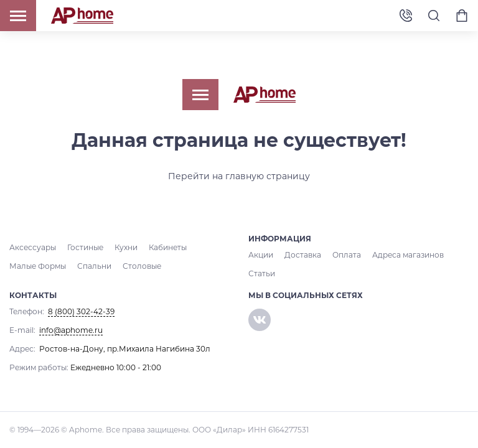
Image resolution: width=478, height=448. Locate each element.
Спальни (94, 266)
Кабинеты (168, 247)
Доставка (303, 255)
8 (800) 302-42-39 (406, 16)
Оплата (347, 255)
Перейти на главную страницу (239, 176)
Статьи (262, 273)
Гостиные (85, 247)
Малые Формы (38, 266)
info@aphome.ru (71, 330)
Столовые (142, 266)
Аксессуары (33, 247)
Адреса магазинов (408, 255)
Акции (261, 255)
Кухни (126, 247)
